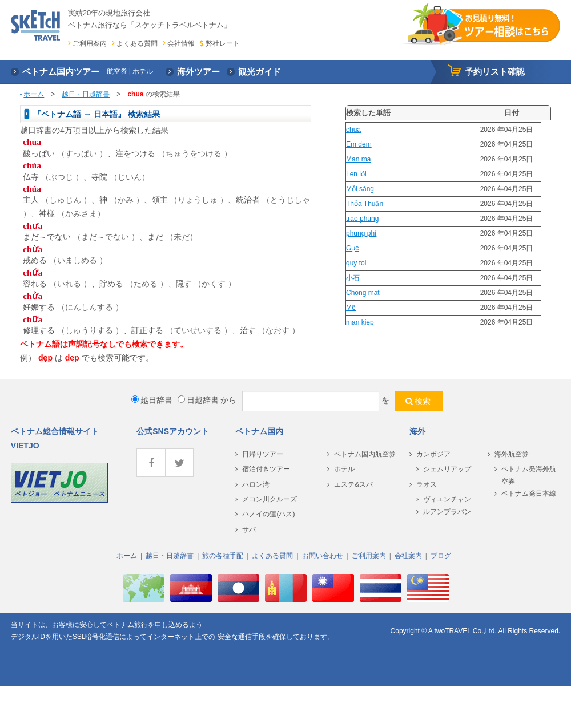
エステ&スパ (353, 484)
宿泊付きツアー (266, 469)
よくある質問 (137, 43)
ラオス (427, 484)
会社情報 (181, 43)
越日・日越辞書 (86, 94)
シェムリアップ (447, 469)
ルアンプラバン (447, 512)
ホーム (34, 94)
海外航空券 (512, 454)
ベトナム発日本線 (529, 494)
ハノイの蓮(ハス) (268, 514)
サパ (249, 529)
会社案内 (408, 556)
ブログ (441, 556)
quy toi (356, 263)
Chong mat (363, 293)
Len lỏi (356, 174)
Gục (352, 248)
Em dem (359, 144)
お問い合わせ (323, 556)
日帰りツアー (263, 454)
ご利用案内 (90, 43)
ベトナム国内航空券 (365, 454)
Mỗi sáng (360, 189)
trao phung (362, 219)
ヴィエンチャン (447, 499)
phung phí (361, 233)
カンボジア (433, 454)
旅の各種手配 (223, 556)
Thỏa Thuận (365, 204)
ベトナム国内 (259, 431)
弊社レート (223, 43)
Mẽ (351, 308)
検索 (423, 401)
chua (353, 130)
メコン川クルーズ (270, 499)
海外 (417, 431)
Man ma (358, 159)
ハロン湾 (256, 484)
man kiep (360, 322)
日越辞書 (198, 400)
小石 (353, 278)
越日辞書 (152, 400)
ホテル (344, 469)
